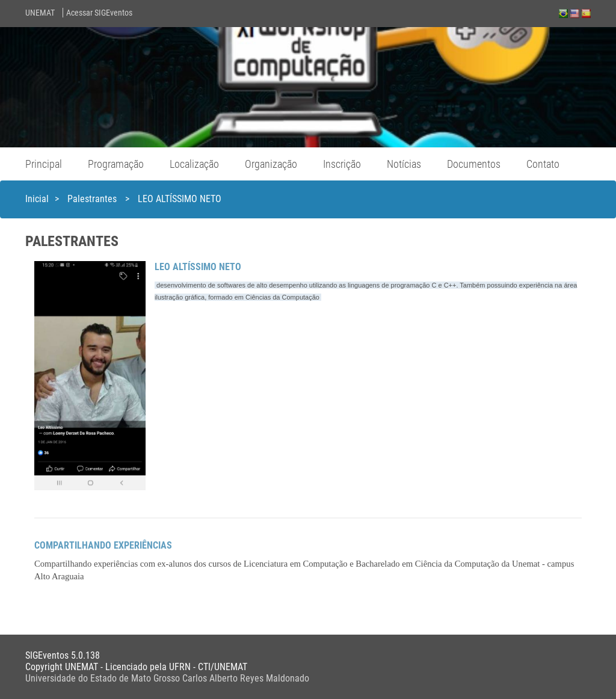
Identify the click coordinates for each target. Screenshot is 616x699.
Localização (194, 164)
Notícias (404, 164)
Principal (44, 164)
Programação (116, 164)
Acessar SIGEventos (99, 13)
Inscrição (342, 164)
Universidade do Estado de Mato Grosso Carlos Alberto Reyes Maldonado (167, 678)
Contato (543, 164)
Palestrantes (93, 199)
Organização (271, 164)
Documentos (474, 164)
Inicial (37, 199)
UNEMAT (40, 13)
